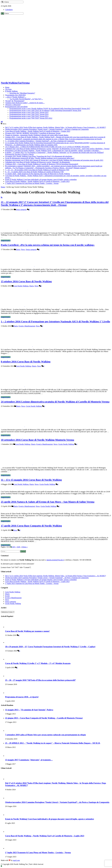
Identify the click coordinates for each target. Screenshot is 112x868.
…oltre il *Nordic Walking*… (16, 97)
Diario (18, 249)
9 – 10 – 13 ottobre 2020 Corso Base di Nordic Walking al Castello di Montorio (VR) (34, 172)
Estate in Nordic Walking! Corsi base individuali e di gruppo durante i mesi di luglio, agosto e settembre (41, 179)
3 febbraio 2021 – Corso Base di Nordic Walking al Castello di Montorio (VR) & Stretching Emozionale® (42, 164)
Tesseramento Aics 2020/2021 (15, 95)
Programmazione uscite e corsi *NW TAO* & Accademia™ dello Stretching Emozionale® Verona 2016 (45, 110)
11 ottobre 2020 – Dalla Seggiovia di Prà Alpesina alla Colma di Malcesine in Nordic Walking (37, 174)
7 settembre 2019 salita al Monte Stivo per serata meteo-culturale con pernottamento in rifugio (45, 735)
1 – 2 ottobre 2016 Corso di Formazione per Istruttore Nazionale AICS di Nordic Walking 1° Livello (55, 321)
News (23, 249)
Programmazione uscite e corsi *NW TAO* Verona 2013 (29, 116)
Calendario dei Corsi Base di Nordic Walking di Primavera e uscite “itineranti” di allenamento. (38, 162)
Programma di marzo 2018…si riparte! (22, 697)
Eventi (7, 596)
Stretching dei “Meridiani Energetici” (22, 93)
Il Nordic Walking (11, 91)
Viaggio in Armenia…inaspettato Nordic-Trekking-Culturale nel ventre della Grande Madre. (37, 135)
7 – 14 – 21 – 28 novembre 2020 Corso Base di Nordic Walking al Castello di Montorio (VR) (37, 170)
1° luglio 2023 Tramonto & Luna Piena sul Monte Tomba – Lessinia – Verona (32, 183)
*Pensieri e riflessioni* (13, 105)
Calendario (9, 10)
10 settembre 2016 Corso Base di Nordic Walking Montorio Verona (37, 440)
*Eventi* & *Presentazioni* (15, 101)
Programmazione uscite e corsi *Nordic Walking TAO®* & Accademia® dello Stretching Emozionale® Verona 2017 (50, 109)
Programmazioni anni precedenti (16, 107)
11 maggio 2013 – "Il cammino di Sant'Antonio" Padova (29, 710)
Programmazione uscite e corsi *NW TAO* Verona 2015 (29, 112)
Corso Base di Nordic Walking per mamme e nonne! (27, 631)
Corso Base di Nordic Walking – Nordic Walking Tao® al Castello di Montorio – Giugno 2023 (38, 131)
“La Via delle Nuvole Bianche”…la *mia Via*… (26, 99)
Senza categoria (21, 209)
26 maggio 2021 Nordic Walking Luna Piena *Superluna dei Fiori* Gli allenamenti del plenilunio (39, 156)
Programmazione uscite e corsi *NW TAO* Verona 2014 (29, 114)
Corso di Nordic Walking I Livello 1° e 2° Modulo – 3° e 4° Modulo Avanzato (38, 663)
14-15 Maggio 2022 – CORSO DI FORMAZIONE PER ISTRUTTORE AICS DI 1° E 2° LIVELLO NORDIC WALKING (47, 147)
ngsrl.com (16, 860)
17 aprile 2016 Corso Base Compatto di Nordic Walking (31, 526)
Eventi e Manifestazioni (27, 326)
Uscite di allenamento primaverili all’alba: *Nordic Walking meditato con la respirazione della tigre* (40, 158)
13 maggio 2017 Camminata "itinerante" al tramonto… (29, 760)
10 (18, 547)
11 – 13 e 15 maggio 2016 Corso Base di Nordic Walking (31, 480)
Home (7, 87)
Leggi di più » (6, 240)
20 (19, 547)
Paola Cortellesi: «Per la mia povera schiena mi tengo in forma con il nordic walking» (48, 245)
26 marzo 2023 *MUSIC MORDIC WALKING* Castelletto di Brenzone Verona (33, 133)
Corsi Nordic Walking (21, 286)
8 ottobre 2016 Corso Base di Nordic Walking (26, 362)
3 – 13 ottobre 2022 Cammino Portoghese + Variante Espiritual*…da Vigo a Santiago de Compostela (40, 141)
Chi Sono (8, 89)
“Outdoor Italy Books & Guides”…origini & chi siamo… (25, 103)
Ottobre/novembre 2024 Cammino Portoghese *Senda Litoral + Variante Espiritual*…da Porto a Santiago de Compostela (47, 129)
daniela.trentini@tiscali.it (55, 560)
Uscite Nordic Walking (34, 406)
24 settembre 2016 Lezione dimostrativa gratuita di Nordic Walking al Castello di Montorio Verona (55, 402)
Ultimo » (24, 547)
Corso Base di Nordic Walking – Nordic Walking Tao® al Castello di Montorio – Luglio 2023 (37, 181)
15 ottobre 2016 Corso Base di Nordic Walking (26, 281)
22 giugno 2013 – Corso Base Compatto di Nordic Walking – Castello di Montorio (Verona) (44, 718)
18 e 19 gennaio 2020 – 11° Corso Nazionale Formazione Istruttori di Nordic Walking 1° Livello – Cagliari (50, 647)
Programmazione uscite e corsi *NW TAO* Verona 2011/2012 (31, 118)
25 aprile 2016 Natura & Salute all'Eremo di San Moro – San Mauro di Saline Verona (48, 502)
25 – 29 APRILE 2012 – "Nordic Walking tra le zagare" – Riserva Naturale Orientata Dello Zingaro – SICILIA (53, 743)
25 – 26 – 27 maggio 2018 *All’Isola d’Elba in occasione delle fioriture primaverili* (40, 680)
